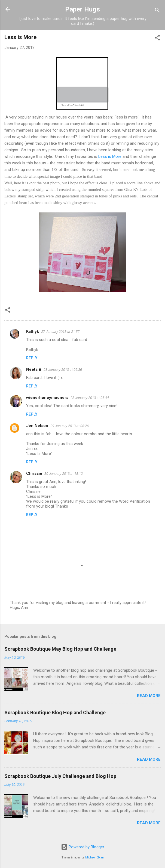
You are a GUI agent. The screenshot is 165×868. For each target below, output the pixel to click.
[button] (157, 39)
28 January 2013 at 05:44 (90, 398)
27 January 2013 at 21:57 (60, 332)
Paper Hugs (82, 9)
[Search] (157, 11)
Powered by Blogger (83, 847)
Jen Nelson (37, 426)
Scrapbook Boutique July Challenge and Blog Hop (60, 776)
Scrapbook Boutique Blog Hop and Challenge (55, 713)
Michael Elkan (94, 857)
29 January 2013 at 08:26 (70, 426)
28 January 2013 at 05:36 (63, 370)
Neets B (34, 369)
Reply (32, 358)
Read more (149, 696)
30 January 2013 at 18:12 (64, 474)
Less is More (110, 156)
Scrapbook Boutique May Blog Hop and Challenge (60, 649)
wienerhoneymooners (47, 398)
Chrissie (34, 473)
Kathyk (33, 331)
